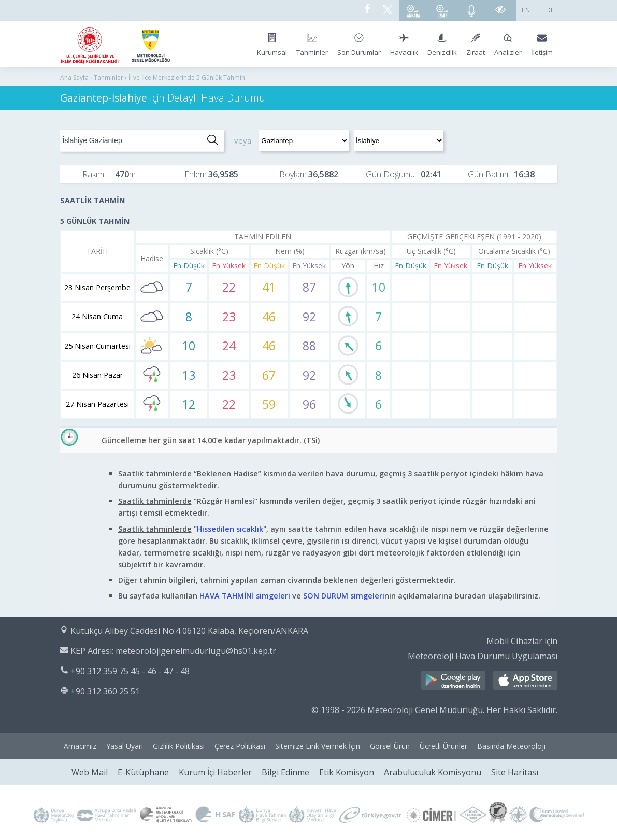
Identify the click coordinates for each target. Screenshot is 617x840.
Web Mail (90, 772)
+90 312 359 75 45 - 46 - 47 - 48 (130, 671)
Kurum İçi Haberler (215, 772)
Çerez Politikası (240, 746)
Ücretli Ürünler (443, 746)
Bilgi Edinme (285, 772)
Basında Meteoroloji (511, 746)
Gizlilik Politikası (179, 746)
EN (526, 10)
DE (550, 10)
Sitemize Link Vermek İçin (318, 746)
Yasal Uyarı (125, 746)
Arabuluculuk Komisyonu (433, 772)
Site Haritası (515, 772)
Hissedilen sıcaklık (230, 529)
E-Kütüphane (143, 772)
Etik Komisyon (347, 772)
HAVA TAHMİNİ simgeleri (245, 596)
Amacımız (80, 746)
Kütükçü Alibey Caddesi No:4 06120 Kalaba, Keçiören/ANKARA (189, 631)
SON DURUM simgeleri (344, 596)
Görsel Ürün (390, 746)
